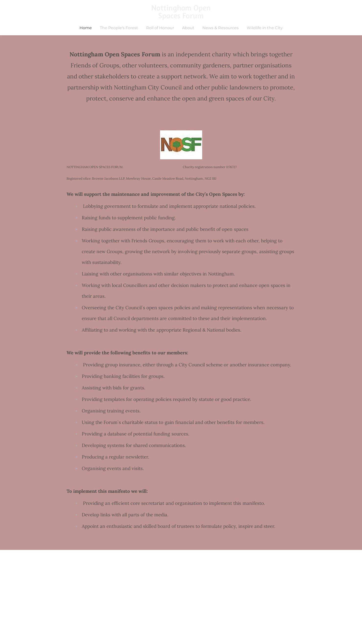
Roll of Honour (160, 28)
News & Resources (221, 28)
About (188, 28)
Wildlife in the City (265, 28)
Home (86, 28)
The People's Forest (119, 28)
